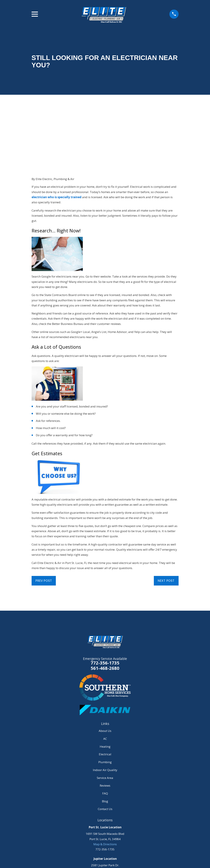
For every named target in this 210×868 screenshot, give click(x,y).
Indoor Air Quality (105, 715)
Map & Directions (105, 789)
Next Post (166, 525)
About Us (105, 676)
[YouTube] (101, 848)
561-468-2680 (105, 613)
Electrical (105, 699)
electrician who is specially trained (57, 142)
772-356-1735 (105, 607)
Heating (105, 691)
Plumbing (105, 707)
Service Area (105, 722)
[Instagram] (109, 848)
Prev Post (44, 525)
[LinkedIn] (117, 848)
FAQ (105, 738)
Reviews (105, 730)
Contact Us (105, 754)
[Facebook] (93, 848)
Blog (105, 746)
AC (105, 683)
